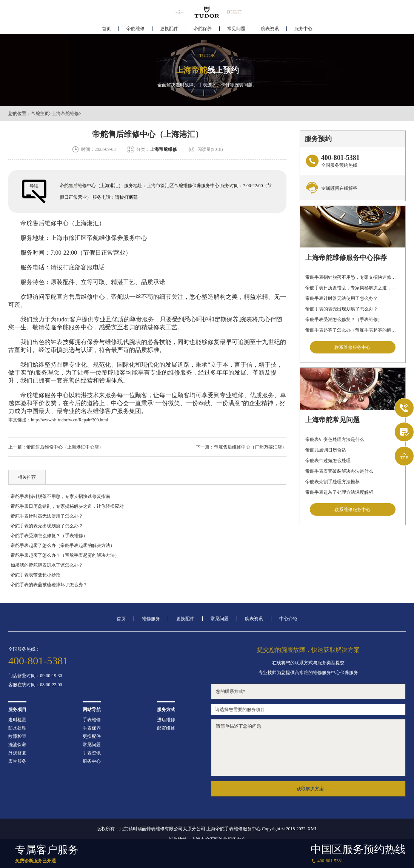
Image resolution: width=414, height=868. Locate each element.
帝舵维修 (135, 29)
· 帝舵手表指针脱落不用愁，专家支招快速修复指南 (59, 496)
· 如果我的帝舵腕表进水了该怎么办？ (46, 565)
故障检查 (17, 736)
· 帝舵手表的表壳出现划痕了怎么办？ (46, 526)
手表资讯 (92, 753)
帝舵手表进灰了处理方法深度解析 (339, 492)
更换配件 (169, 29)
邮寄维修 (166, 728)
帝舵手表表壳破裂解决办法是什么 (339, 471)
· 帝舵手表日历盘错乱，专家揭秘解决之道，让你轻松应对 (66, 506)
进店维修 (166, 720)
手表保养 (92, 728)
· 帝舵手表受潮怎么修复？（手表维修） (48, 536)
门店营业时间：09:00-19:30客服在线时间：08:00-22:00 (35, 680)
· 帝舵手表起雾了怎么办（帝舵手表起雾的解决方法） (62, 545)
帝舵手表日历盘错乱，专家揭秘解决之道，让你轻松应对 (353, 288)
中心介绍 (288, 619)
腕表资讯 (270, 29)
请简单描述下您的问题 (308, 748)
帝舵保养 (203, 29)
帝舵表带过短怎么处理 (328, 461)
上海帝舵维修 (65, 114)
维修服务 (151, 619)
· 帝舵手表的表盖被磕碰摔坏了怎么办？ (48, 585)
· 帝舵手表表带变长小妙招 (34, 575)
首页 (106, 29)
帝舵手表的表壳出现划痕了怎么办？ (342, 309)
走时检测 (17, 720)
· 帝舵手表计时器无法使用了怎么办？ (46, 516)
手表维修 (92, 720)
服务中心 (303, 29)
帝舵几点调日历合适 (326, 450)
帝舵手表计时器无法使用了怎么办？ (342, 298)
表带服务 (17, 761)
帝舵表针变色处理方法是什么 (335, 439)
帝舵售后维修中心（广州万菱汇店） (250, 447)
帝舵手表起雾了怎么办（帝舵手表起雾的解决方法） (353, 330)
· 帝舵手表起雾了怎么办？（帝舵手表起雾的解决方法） (64, 555)
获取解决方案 (310, 789)
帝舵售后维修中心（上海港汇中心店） (65, 447)
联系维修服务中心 (352, 347)
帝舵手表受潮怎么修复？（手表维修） (344, 320)
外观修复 (17, 753)
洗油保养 (17, 745)
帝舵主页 (40, 114)
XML (313, 829)
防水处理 (17, 728)
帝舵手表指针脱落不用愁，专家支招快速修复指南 (353, 277)
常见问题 (236, 29)
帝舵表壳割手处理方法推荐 (332, 482)
